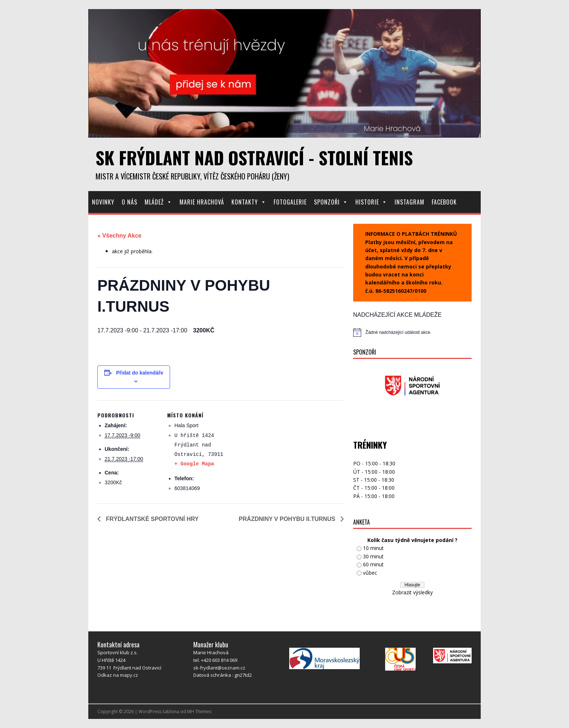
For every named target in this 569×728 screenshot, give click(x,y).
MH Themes (199, 711)
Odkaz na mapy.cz (118, 675)
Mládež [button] (158, 202)
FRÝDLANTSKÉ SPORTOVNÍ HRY (152, 519)
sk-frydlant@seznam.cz (219, 668)
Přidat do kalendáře (140, 373)
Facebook (444, 202)
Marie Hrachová (202, 202)
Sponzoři (331, 202)
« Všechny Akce (119, 236)
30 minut (373, 556)
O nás (130, 202)
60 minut (373, 564)
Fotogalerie (290, 202)
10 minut (373, 548)
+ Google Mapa (194, 464)
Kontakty (249, 202)
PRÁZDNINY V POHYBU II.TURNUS (288, 519)
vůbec (370, 573)
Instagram (409, 202)
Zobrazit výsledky (412, 592)
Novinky (103, 202)
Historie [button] (371, 202)
